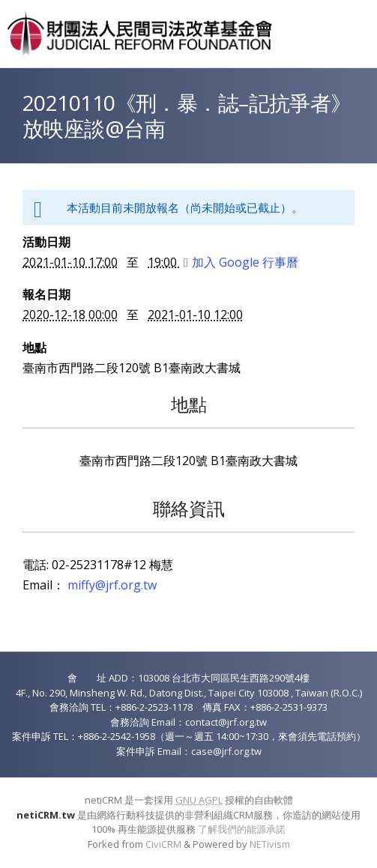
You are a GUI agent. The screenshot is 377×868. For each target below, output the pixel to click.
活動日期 (46, 242)
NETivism (270, 844)
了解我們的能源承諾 (242, 829)
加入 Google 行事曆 (241, 262)
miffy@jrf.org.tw (112, 585)
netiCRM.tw (46, 815)
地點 (34, 347)
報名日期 (46, 294)
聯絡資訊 (189, 508)
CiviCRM (163, 844)
